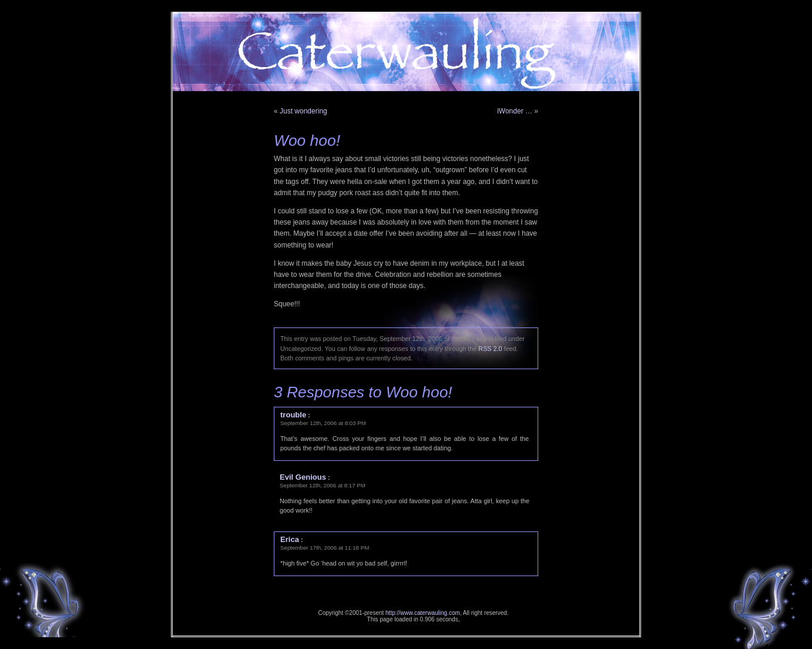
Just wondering (303, 111)
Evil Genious (303, 477)
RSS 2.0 (490, 349)
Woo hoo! (307, 140)
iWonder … (515, 111)
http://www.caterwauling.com (423, 613)
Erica (290, 539)
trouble (293, 415)
